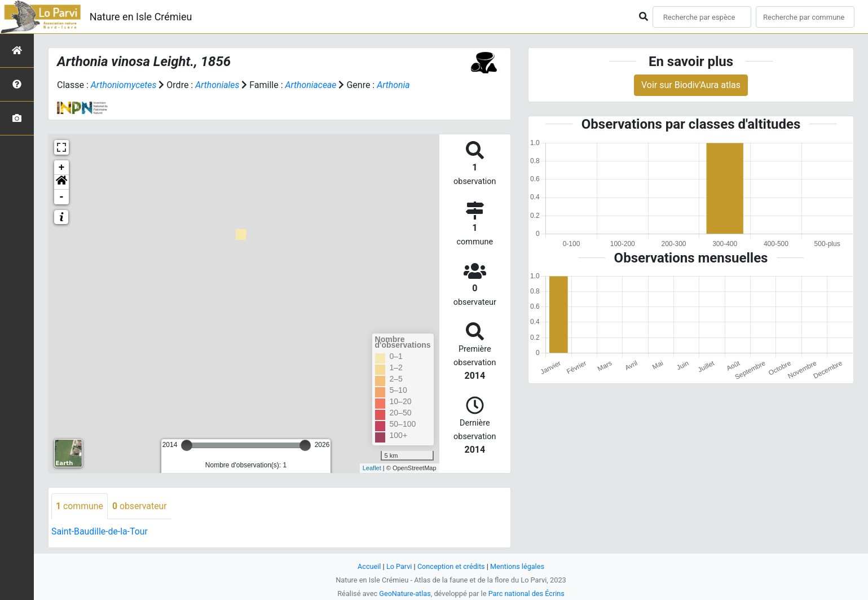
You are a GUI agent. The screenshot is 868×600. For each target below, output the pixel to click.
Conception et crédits (451, 566)
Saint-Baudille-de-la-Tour (100, 531)
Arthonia (396, 85)
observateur (140, 506)
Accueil (368, 566)
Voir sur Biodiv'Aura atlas (691, 85)
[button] (61, 182)
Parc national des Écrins (526, 594)
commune (80, 506)
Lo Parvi (399, 566)
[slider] (187, 445)
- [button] (62, 197)
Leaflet (372, 468)
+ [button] (62, 168)
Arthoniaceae (312, 85)
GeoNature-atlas (405, 594)
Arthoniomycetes (124, 85)
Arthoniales (219, 85)
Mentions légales (518, 566)
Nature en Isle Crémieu (141, 17)
